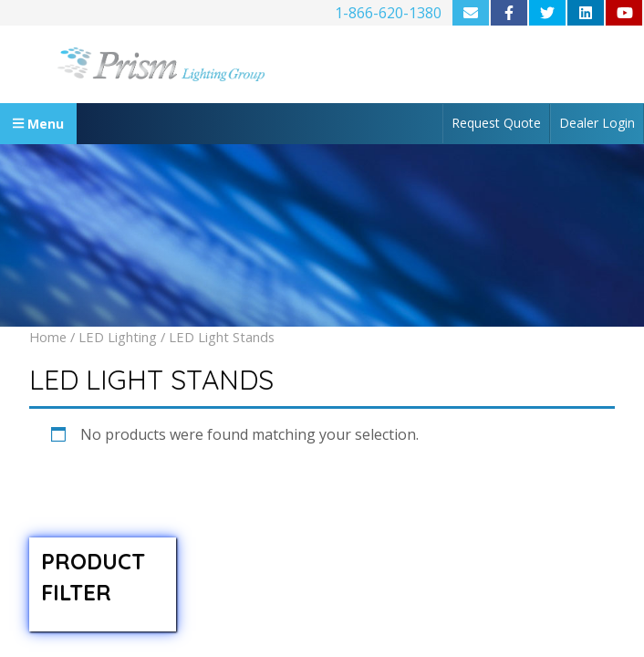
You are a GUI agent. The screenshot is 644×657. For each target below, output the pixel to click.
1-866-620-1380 (388, 13)
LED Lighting (118, 337)
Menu (38, 124)
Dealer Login (597, 123)
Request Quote (496, 123)
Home (48, 337)
